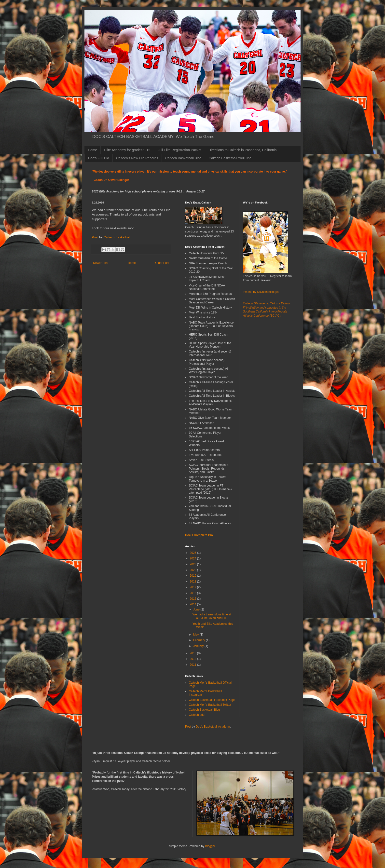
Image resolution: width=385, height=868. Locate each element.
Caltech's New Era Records (137, 158)
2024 (193, 558)
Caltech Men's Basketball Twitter (210, 705)
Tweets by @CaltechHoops (261, 292)
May (196, 635)
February (199, 640)
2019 (193, 576)
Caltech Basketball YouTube (230, 158)
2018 (193, 582)
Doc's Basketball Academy (213, 727)
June (197, 610)
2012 (193, 659)
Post (95, 237)
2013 (193, 653)
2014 (193, 604)
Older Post (162, 263)
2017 (193, 587)
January (199, 646)
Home (92, 150)
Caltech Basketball (117, 237)
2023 (193, 564)
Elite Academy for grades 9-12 (127, 150)
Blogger (210, 846)
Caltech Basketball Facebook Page (212, 700)
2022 (193, 570)
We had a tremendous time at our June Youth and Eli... (212, 616)
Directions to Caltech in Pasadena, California (243, 150)
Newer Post (101, 263)
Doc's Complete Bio (199, 535)
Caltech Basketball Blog (183, 158)
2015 (193, 599)
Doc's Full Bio (99, 158)
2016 (193, 593)
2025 (193, 553)
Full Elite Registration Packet (179, 150)
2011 (193, 665)
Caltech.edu (197, 715)
